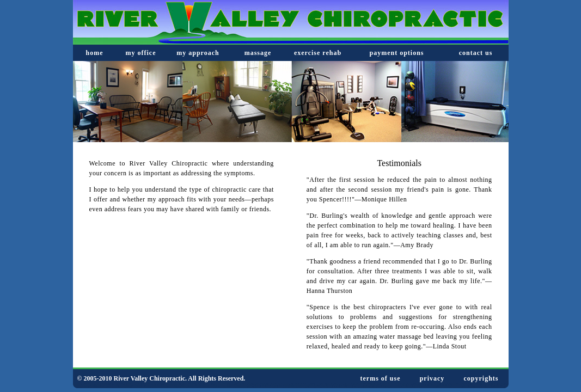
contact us (476, 53)
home (95, 53)
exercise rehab (318, 53)
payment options (396, 53)
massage (258, 53)
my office (141, 53)
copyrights (481, 378)
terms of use (381, 378)
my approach (198, 53)
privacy (432, 378)
